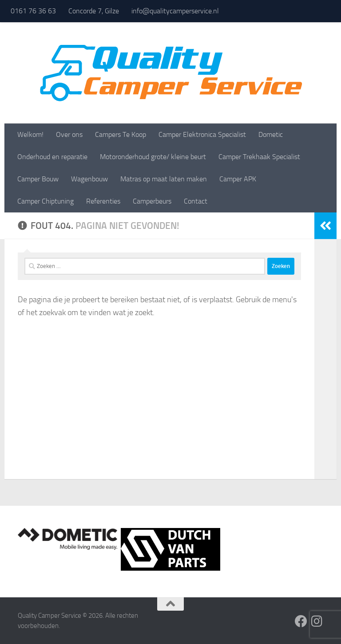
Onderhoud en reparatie (52, 157)
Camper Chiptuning (46, 201)
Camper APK (238, 179)
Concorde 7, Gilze (94, 11)
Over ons (69, 134)
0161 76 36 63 (33, 11)
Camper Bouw (38, 179)
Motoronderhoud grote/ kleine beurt (153, 157)
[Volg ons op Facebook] (301, 621)
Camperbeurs (152, 201)
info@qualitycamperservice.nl (175, 11)
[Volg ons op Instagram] (317, 621)
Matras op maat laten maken (164, 179)
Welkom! (30, 134)
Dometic (271, 134)
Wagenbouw (89, 179)
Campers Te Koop (121, 134)
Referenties (103, 201)
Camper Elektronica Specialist (202, 134)
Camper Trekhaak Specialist (259, 157)
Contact (196, 201)
